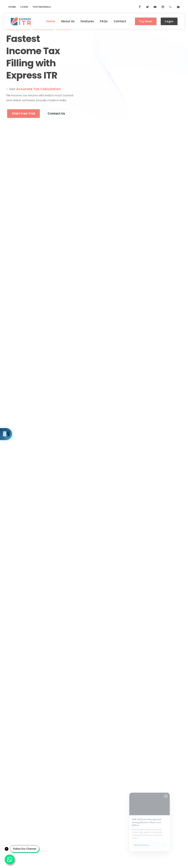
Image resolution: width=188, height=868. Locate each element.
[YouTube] (155, 7)
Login (24, 7)
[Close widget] (168, 790)
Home (12, 7)
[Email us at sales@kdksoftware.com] (178, 7)
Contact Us (56, 113)
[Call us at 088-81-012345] (171, 7)
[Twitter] (147, 7)
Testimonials (42, 7)
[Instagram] (163, 7)
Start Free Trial (23, 113)
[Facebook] (140, 7)
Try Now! (146, 21)
